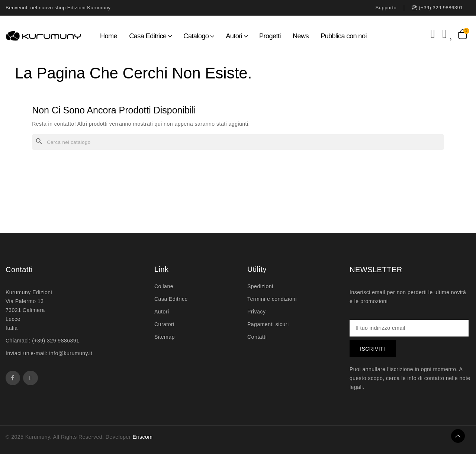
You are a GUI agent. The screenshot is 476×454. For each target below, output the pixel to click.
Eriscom (142, 437)
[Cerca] (238, 142)
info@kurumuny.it (71, 353)
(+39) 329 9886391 (56, 341)
